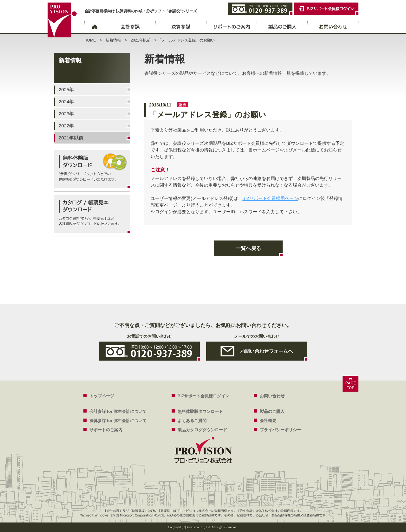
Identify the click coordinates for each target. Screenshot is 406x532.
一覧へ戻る (248, 248)
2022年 (66, 126)
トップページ (102, 396)
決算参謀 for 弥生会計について (118, 421)
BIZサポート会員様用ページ (270, 198)
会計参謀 (130, 28)
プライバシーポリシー (280, 430)
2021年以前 (141, 40)
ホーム (95, 28)
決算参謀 (181, 28)
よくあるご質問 (192, 421)
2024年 (66, 102)
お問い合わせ (333, 28)
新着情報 (113, 40)
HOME (90, 40)
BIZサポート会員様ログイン (204, 396)
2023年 (66, 114)
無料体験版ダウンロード (200, 411)
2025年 (66, 90)
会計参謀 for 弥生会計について (118, 411)
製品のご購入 (282, 28)
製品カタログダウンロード (202, 430)
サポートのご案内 (232, 28)
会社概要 (268, 421)
